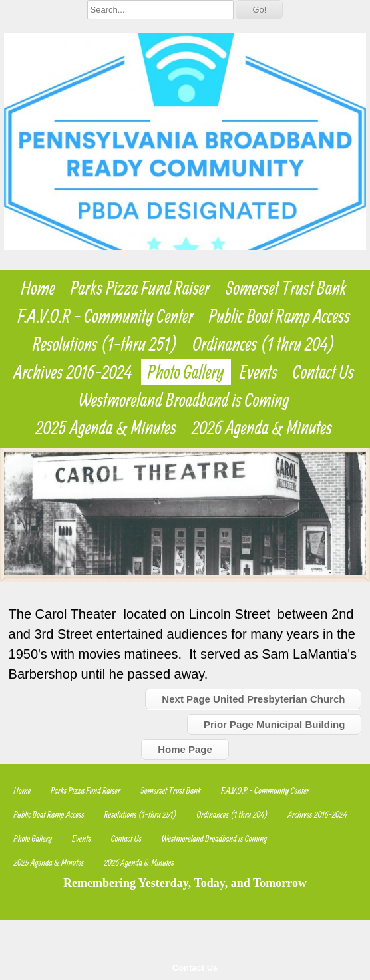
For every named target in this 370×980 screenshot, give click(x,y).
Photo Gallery (186, 372)
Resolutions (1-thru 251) (105, 344)
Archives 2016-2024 (73, 372)
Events (259, 372)
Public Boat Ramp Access (279, 316)
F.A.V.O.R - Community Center (106, 316)
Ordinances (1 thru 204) (264, 344)
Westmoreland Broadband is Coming (184, 400)
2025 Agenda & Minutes (106, 428)
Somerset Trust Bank (286, 288)
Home (38, 288)
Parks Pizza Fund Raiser (140, 288)
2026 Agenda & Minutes (262, 428)
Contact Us (195, 968)
